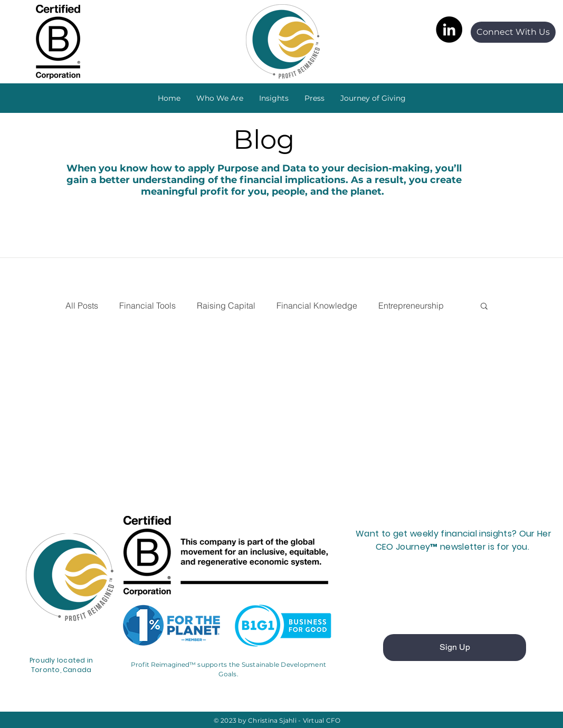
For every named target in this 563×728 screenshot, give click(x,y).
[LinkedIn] (449, 30)
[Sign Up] (455, 648)
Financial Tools (147, 305)
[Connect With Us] (513, 32)
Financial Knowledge (317, 305)
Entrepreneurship (411, 305)
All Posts (82, 305)
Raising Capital (226, 305)
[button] (274, 98)
